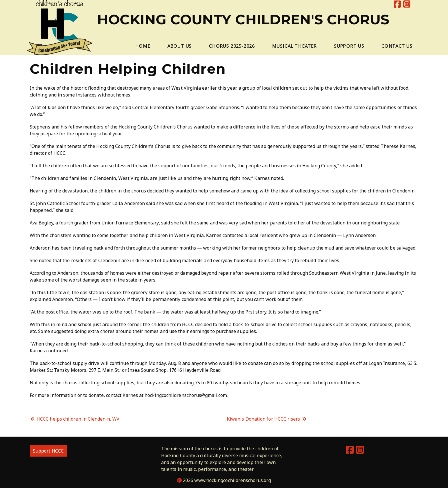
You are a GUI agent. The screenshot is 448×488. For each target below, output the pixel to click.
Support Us (349, 46)
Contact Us (397, 46)
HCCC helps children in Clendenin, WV (75, 419)
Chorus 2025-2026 (232, 46)
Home (143, 46)
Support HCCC (48, 451)
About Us (180, 46)
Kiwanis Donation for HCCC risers (267, 419)
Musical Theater (294, 46)
